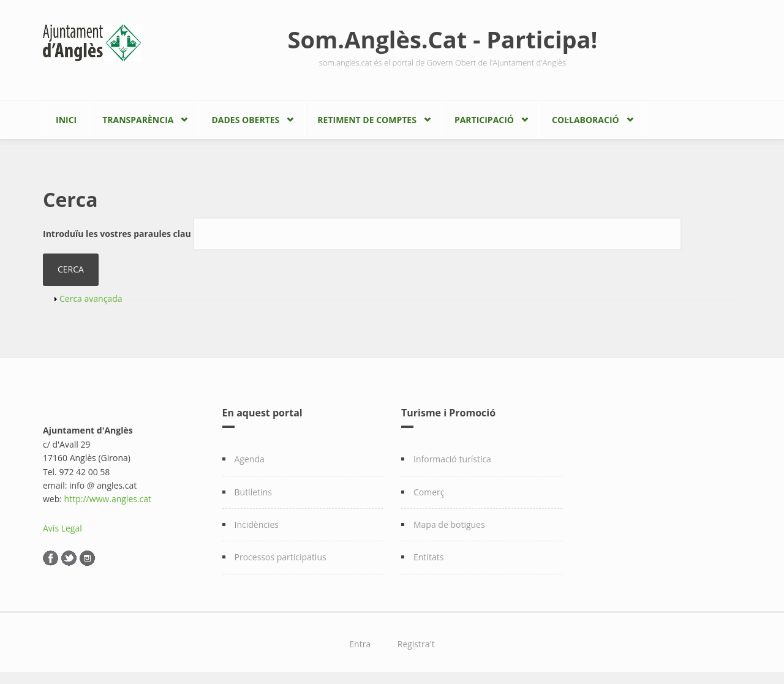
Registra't (416, 644)
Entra (360, 644)
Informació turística (452, 459)
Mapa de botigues (449, 524)
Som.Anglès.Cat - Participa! (443, 39)
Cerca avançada (91, 299)
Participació (484, 120)
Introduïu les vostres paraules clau (118, 234)
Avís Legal (62, 528)
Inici (66, 120)
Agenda (250, 459)
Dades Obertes (245, 120)
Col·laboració (586, 120)
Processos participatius (281, 557)
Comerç (429, 492)
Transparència (138, 120)
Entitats (428, 557)
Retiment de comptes (367, 120)
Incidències (257, 524)
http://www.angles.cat (108, 499)
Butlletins (253, 492)
